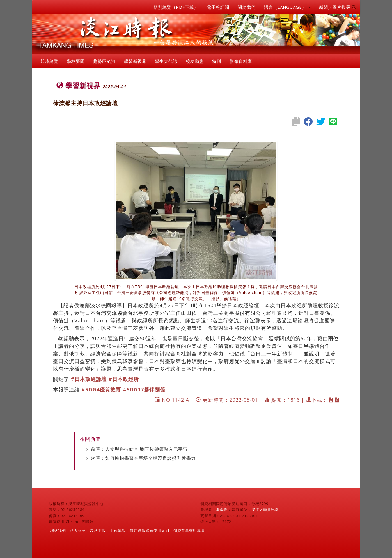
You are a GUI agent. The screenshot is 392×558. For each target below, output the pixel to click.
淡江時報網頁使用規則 (150, 531)
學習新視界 (135, 61)
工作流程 (118, 531)
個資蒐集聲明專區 (189, 531)
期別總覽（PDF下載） (176, 7)
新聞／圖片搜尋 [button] (338, 7)
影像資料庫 (241, 61)
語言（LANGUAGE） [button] (287, 7)
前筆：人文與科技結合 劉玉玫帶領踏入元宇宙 (139, 449)
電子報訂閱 (218, 7)
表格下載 (98, 531)
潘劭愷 (222, 509)
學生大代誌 (166, 61)
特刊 (217, 61)
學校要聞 (76, 61)
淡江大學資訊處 (265, 509)
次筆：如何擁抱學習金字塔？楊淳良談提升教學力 (143, 458)
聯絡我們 (58, 531)
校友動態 (195, 61)
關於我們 (247, 7)
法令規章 (78, 531)
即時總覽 (49, 61)
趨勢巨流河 (104, 61)
